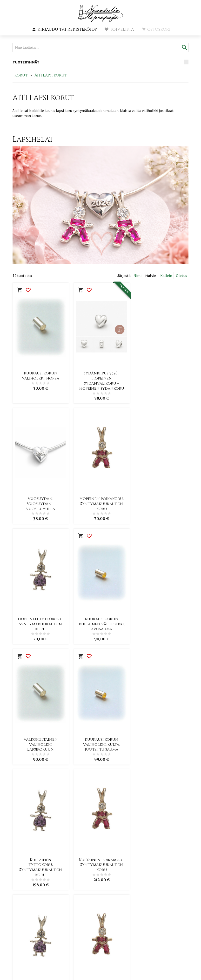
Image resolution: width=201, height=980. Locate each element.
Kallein (166, 276)
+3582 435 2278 (25, 925)
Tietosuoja (86, 909)
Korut (21, 75)
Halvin (151, 276)
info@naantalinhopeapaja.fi (36, 930)
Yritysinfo (86, 891)
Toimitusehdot (91, 901)
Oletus (181, 276)
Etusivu (83, 873)
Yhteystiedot (89, 919)
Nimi (137, 276)
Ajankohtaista (91, 882)
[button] (64, 29)
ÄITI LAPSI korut (51, 75)
